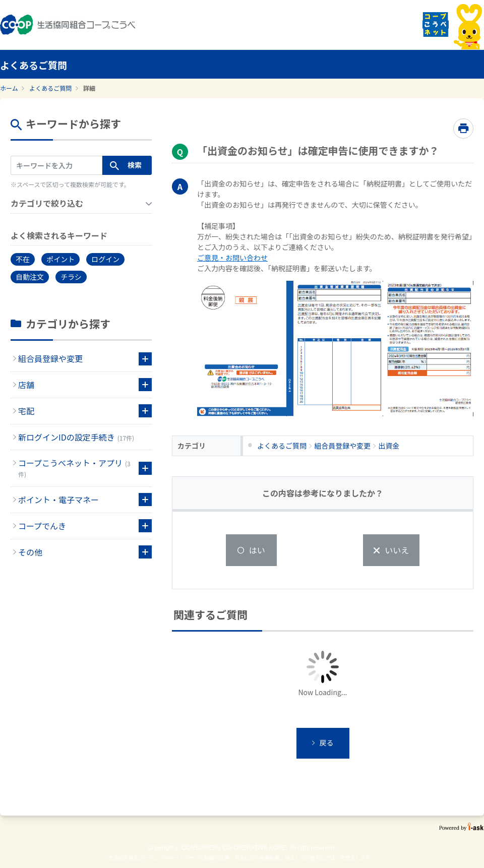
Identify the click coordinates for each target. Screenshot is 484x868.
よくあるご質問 (50, 88)
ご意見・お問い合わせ (232, 258)
